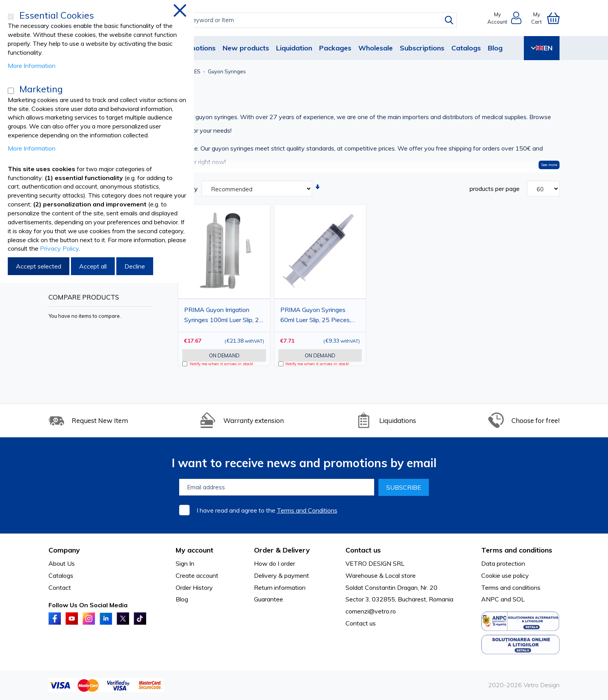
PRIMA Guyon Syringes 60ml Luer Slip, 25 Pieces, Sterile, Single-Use (316, 316)
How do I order (275, 563)
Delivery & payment (282, 575)
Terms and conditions (511, 587)
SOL (519, 599)
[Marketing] (11, 91)
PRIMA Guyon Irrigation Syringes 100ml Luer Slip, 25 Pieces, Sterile (224, 316)
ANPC (490, 599)
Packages (335, 48)
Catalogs (466, 48)
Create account (197, 575)
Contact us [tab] (363, 550)
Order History (194, 587)
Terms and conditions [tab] (517, 550)
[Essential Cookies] (11, 17)
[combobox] (311, 20)
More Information (32, 66)
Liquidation (294, 48)
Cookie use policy (505, 575)
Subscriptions (422, 48)
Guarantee (269, 599)
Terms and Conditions (307, 510)
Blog (495, 48)
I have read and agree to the (267, 510)
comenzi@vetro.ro (371, 611)
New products (246, 48)
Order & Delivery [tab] (282, 550)
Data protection (503, 563)
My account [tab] (194, 550)
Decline (135, 266)
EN (542, 48)
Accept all (93, 266)
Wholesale (376, 48)
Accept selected (39, 266)
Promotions (196, 48)
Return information (280, 587)
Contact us (361, 623)
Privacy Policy (59, 248)
